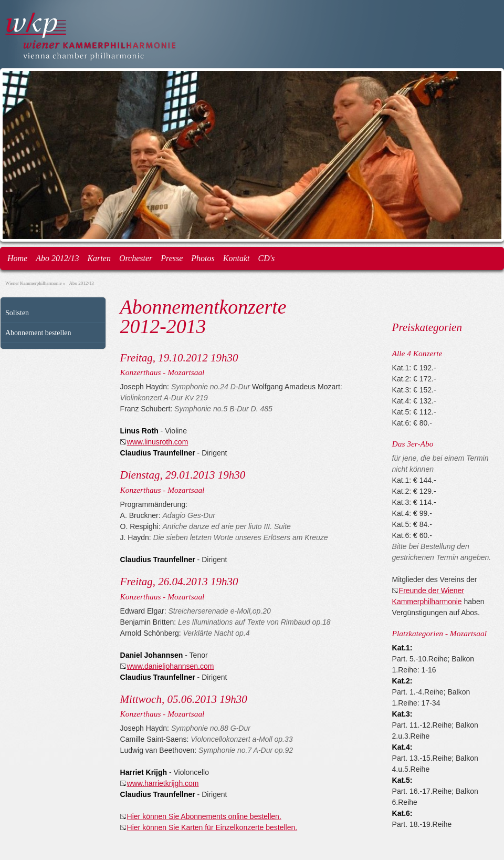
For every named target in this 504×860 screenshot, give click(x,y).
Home (17, 258)
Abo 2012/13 (57, 258)
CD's (266, 258)
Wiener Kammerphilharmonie (34, 283)
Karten (99, 258)
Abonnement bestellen (38, 333)
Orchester (136, 258)
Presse (172, 258)
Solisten (17, 313)
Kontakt (237, 258)
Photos (203, 258)
